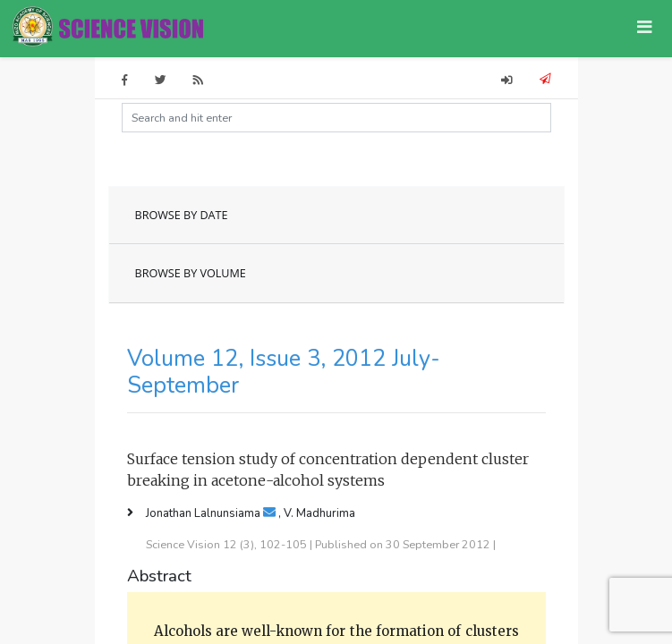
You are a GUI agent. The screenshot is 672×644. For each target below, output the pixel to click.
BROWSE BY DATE (182, 215)
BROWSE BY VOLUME (191, 273)
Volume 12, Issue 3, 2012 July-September (284, 372)
